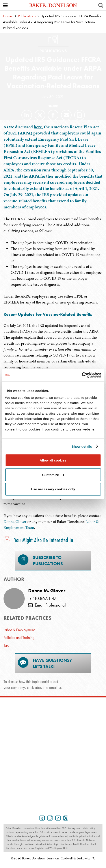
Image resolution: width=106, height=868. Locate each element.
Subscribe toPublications (40, 560)
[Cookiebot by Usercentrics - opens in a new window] (82, 375)
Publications (27, 16)
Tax (6, 645)
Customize (53, 475)
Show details (82, 446)
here (38, 127)
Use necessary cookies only (53, 489)
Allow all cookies (53, 460)
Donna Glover (15, 522)
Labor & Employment (19, 630)
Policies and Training (19, 637)
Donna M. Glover (47, 591)
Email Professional (47, 605)
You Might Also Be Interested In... (40, 540)
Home (7, 16)
